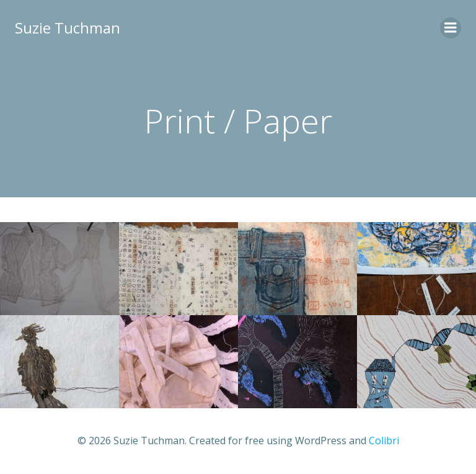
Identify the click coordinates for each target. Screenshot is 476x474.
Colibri (384, 440)
